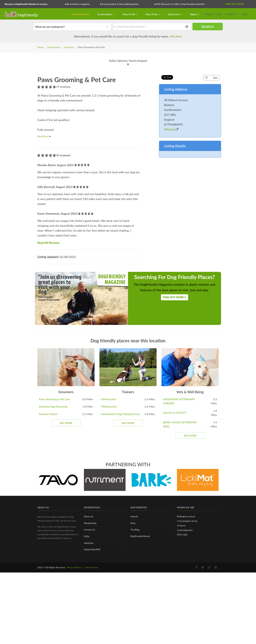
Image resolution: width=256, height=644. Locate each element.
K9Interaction (109, 530)
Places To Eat (152, 14)
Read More (44, 260)
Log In (245, 14)
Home (40, 47)
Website (171, 253)
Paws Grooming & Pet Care (55, 523)
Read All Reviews (48, 366)
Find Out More (235, 4)
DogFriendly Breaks (81, 14)
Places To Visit (129, 14)
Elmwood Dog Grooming (53, 530)
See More (66, 547)
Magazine (210, 14)
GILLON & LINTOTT (175, 536)
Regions (194, 14)
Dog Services (174, 14)
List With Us (230, 14)
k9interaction (109, 523)
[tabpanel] (128, 123)
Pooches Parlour (48, 538)
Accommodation (105, 14)
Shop (219, 14)
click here (176, 36)
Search (208, 27)
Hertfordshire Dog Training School (120, 538)
